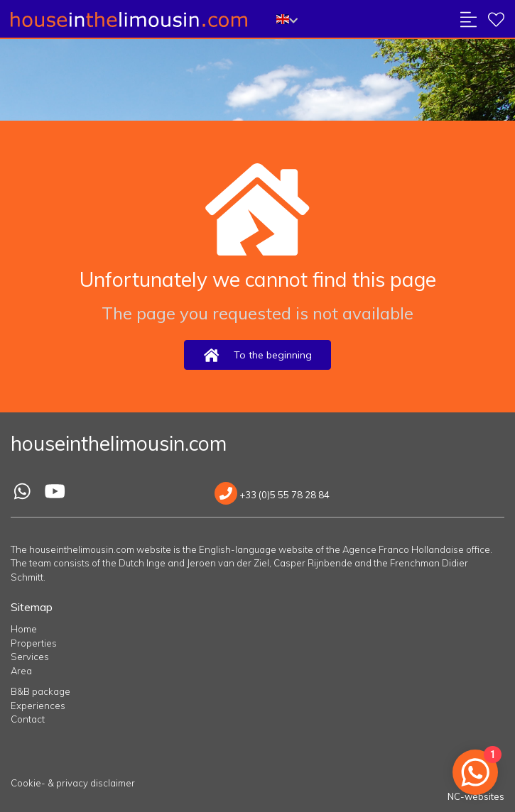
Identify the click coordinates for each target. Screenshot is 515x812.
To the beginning (257, 355)
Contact (28, 719)
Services (30, 657)
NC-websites (476, 796)
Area (21, 671)
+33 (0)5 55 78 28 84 (272, 495)
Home (24, 629)
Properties (34, 643)
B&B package (40, 691)
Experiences (38, 706)
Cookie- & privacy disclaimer (73, 783)
